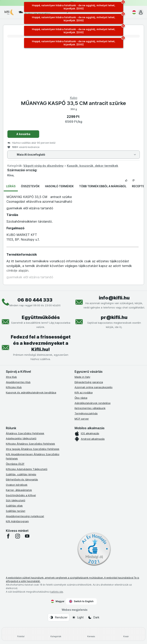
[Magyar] (133, 12)
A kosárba (23, 134)
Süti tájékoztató (16, 500)
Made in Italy (82, 377)
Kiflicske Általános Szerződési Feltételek (30, 444)
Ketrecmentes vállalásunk (90, 408)
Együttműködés (41, 317)
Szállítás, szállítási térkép (21, 474)
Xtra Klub (11, 377)
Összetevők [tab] (30, 186)
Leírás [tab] (11, 186)
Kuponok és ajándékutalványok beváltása (31, 392)
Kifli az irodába (84, 392)
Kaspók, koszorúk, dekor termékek (93, 166)
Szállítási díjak (14, 506)
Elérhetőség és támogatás (22, 479)
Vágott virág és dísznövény (43, 166)
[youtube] (27, 536)
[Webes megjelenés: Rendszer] (59, 617)
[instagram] (18, 536)
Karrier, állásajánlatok (19, 490)
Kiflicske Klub (14, 387)
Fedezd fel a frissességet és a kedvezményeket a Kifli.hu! (41, 343)
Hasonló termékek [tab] (59, 186)
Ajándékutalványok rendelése (93, 403)
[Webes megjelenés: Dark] (94, 617)
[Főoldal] (21, 634)
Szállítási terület (16, 511)
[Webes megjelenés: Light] (78, 617)
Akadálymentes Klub (18, 382)
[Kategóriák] (56, 634)
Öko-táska (81, 398)
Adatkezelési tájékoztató (21, 438)
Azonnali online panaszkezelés (94, 387)
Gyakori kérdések (17, 485)
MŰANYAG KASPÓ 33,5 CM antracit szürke (73, 103)
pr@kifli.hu (114, 317)
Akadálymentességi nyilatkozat (25, 516)
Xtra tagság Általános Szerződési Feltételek (33, 449)
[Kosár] (126, 634)
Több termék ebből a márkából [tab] (103, 186)
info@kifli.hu (114, 298)
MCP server (82, 419)
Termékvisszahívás (86, 413)
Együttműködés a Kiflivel (21, 495)
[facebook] (8, 536)
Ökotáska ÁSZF (15, 464)
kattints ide (57, 592)
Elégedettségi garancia (89, 382)
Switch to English (81, 601)
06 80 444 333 (35, 300)
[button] (141, 12)
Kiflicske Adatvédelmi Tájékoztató (27, 469)
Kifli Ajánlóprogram (17, 521)
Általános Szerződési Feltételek (25, 433)
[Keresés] (91, 634)
